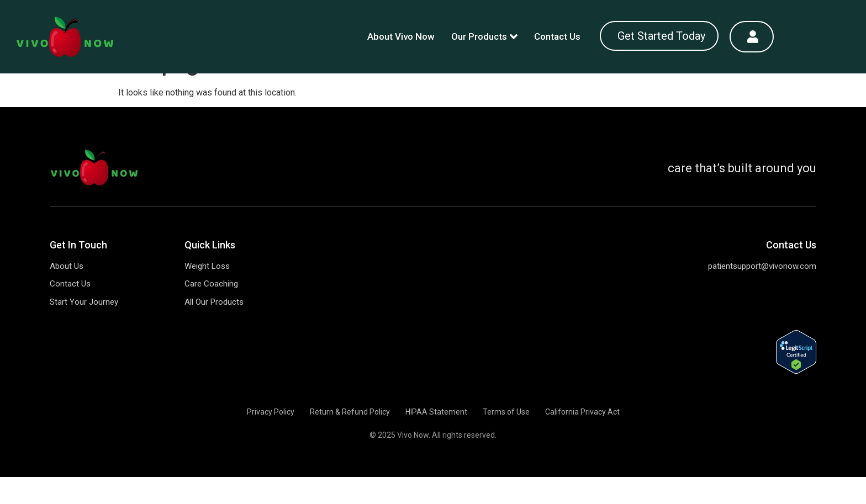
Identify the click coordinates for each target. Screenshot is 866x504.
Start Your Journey (84, 329)
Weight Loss (207, 293)
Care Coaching (211, 311)
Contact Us (557, 36)
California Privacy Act (582, 439)
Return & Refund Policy (350, 439)
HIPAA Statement (436, 439)
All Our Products (214, 329)
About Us (67, 293)
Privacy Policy (271, 439)
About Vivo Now (401, 36)
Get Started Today (661, 36)
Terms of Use (506, 439)
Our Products (484, 36)
